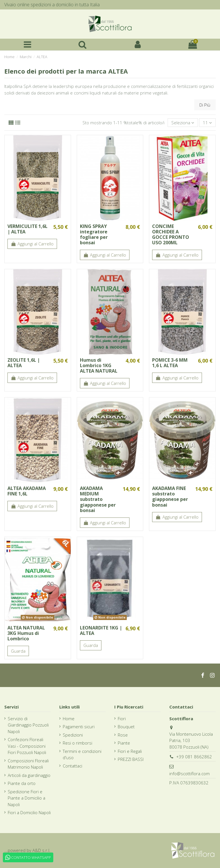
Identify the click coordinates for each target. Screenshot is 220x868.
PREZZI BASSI (131, 759)
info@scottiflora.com (189, 773)
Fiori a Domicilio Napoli (29, 812)
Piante (124, 743)
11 (207, 123)
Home (69, 719)
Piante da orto (22, 783)
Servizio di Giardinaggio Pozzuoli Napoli (28, 725)
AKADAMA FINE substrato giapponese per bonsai (170, 497)
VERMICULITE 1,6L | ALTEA (27, 229)
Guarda (18, 651)
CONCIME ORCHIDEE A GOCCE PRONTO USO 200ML (171, 235)
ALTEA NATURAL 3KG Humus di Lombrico (26, 633)
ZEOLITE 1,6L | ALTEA (24, 363)
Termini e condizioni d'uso (82, 754)
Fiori (122, 719)
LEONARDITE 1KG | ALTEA (101, 630)
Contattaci (72, 766)
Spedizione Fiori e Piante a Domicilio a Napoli (26, 798)
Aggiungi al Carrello (32, 244)
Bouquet (126, 727)
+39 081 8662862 (194, 757)
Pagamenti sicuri (79, 727)
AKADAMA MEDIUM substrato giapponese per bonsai (98, 499)
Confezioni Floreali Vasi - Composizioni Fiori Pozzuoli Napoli (27, 746)
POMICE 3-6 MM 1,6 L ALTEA (170, 363)
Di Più (205, 105)
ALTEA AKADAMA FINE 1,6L (27, 491)
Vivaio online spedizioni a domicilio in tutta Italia (52, 5)
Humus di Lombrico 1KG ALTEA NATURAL (99, 365)
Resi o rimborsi (77, 743)
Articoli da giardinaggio (29, 775)
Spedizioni (73, 735)
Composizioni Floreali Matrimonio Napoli (28, 764)
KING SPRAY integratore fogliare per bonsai (94, 235)
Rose (123, 735)
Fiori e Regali (130, 751)
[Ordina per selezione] (183, 123)
